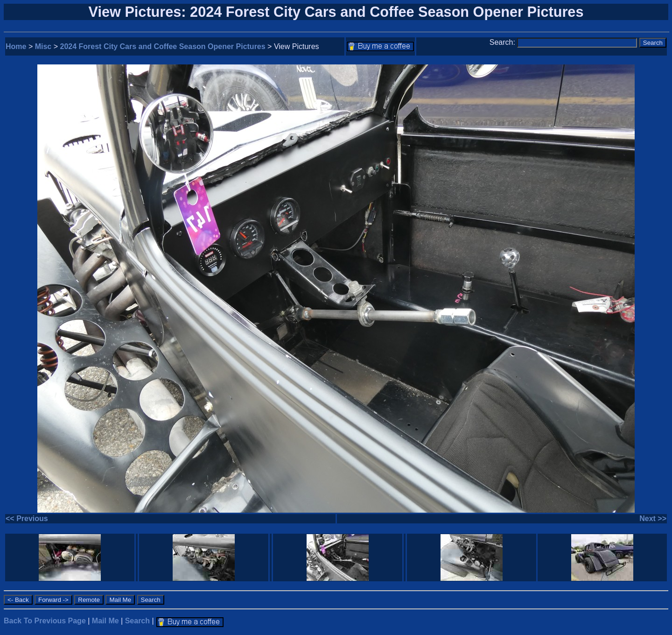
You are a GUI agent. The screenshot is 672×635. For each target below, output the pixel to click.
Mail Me (105, 621)
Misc (43, 46)
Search (137, 621)
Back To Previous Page (45, 621)
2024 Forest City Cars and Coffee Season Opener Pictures (163, 46)
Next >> (653, 519)
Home (16, 46)
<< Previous (27, 519)
